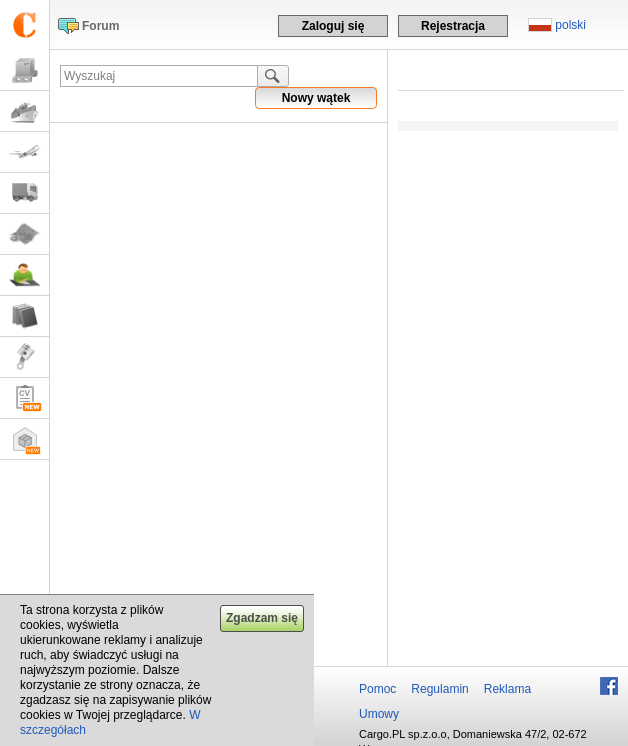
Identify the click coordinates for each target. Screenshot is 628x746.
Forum (100, 26)
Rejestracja (453, 26)
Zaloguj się (333, 26)
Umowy (379, 714)
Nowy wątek (316, 98)
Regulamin (439, 689)
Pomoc (377, 689)
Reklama (507, 689)
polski (570, 25)
